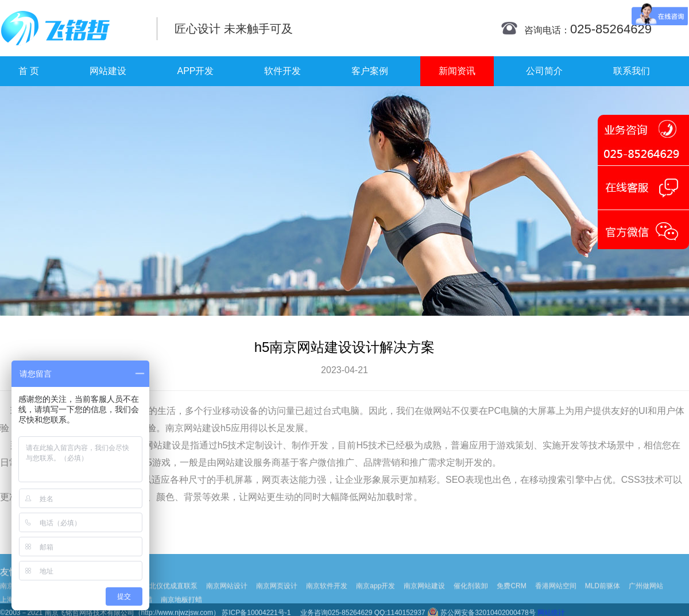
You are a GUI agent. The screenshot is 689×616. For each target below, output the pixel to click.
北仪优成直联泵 (173, 599)
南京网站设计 (227, 599)
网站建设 (108, 71)
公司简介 (544, 71)
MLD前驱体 (603, 599)
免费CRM (511, 599)
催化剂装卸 (471, 599)
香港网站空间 (556, 599)
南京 (175, 428)
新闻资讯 (457, 71)
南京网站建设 (424, 599)
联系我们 (632, 71)
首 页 (29, 71)
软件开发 (282, 71)
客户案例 (370, 71)
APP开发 (195, 71)
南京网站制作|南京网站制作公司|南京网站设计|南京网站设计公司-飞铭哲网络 (70, 28)
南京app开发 (376, 599)
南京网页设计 (277, 599)
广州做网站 (646, 599)
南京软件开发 (327, 599)
